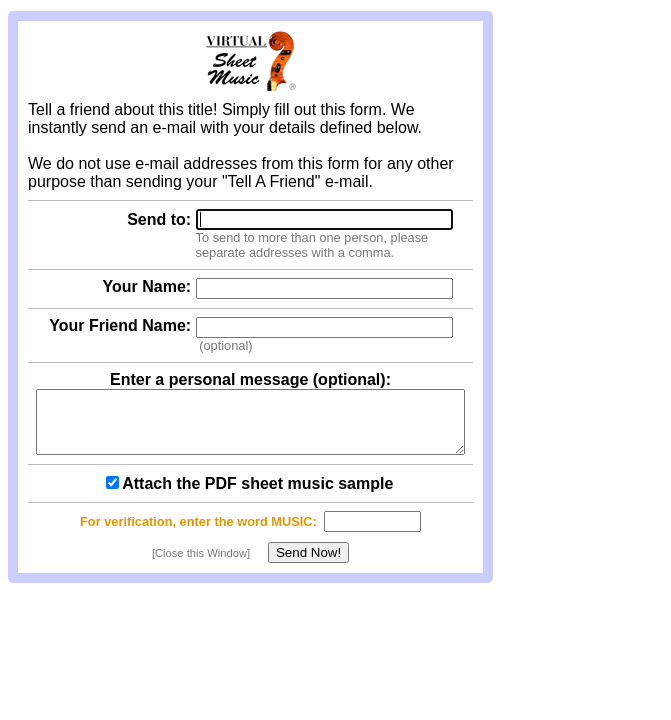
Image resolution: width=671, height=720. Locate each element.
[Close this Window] (201, 565)
